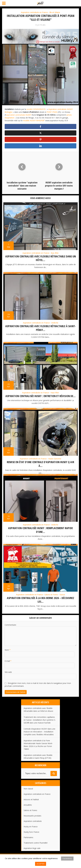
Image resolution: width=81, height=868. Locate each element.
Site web (8, 675)
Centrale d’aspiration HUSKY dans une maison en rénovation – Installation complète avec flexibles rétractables (39, 734)
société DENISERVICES (36, 109)
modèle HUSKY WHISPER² (34, 121)
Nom (8, 653)
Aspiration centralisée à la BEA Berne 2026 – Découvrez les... (40, 603)
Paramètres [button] (67, 858)
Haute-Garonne (55, 458)
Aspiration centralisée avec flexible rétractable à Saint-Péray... (40, 328)
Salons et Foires (51, 598)
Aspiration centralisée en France (34, 12)
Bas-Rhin (55, 253)
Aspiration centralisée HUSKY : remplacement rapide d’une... (40, 533)
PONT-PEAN (52, 112)
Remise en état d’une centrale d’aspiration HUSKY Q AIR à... (40, 463)
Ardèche (55, 323)
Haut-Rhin (55, 392)
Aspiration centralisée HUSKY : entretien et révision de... (40, 396)
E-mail (8, 664)
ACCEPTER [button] (41, 864)
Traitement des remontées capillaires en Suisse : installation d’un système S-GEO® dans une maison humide (40, 723)
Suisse (62, 598)
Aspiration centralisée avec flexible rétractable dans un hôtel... (41, 258)
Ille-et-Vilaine (55, 12)
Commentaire (10, 628)
